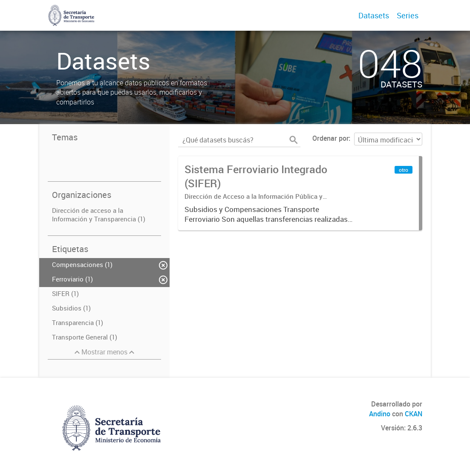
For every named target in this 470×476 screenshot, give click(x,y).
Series (408, 15)
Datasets (374, 15)
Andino (380, 414)
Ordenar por (330, 138)
